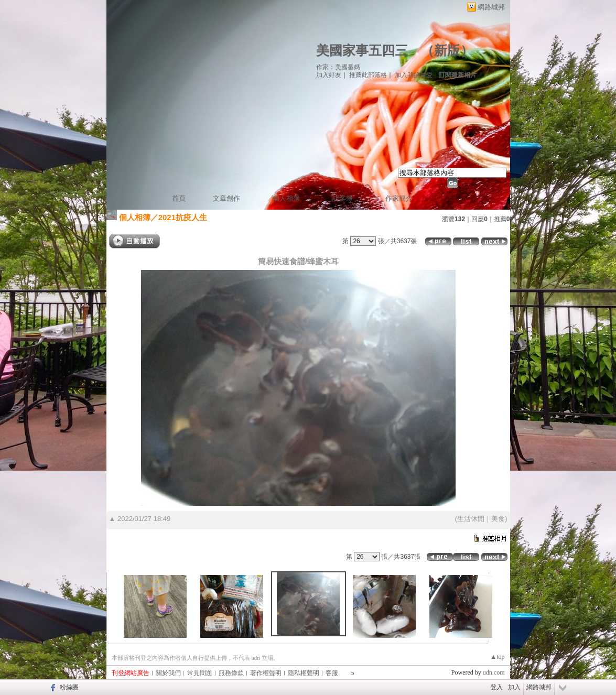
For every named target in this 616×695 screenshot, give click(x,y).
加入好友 (329, 75)
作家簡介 (399, 198)
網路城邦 (491, 7)
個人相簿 (286, 198)
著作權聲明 (266, 673)
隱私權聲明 (304, 673)
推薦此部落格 (368, 75)
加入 (514, 687)
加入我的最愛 (414, 75)
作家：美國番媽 (338, 67)
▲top (497, 657)
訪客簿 (343, 198)
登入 (496, 687)
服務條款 (231, 673)
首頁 (179, 198)
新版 (447, 51)
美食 (498, 519)
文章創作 (226, 198)
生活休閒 (471, 519)
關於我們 (168, 673)
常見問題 (200, 673)
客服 (332, 673)
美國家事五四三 (362, 51)
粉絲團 (69, 687)
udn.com (494, 672)
